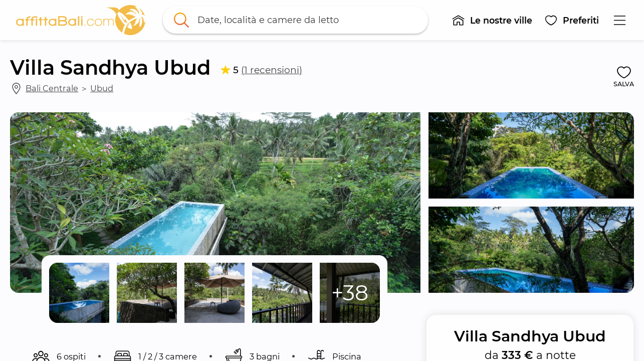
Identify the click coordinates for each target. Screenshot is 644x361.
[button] (492, 20)
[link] (81, 20)
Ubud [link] (102, 88)
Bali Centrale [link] (52, 88)
